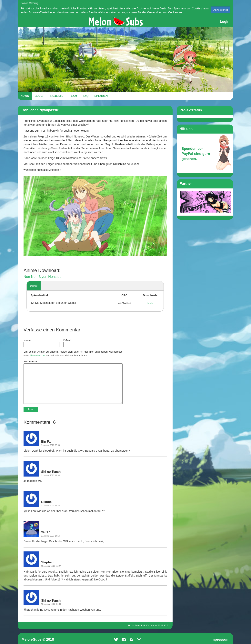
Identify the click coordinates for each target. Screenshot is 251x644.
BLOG (39, 96)
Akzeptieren (221, 10)
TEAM (73, 96)
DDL (150, 303)
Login (225, 22)
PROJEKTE (56, 96)
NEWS (25, 96)
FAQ (86, 96)
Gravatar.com (38, 355)
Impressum (220, 639)
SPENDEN (101, 96)
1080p (34, 286)
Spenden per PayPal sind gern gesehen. (196, 154)
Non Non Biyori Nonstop (42, 277)
